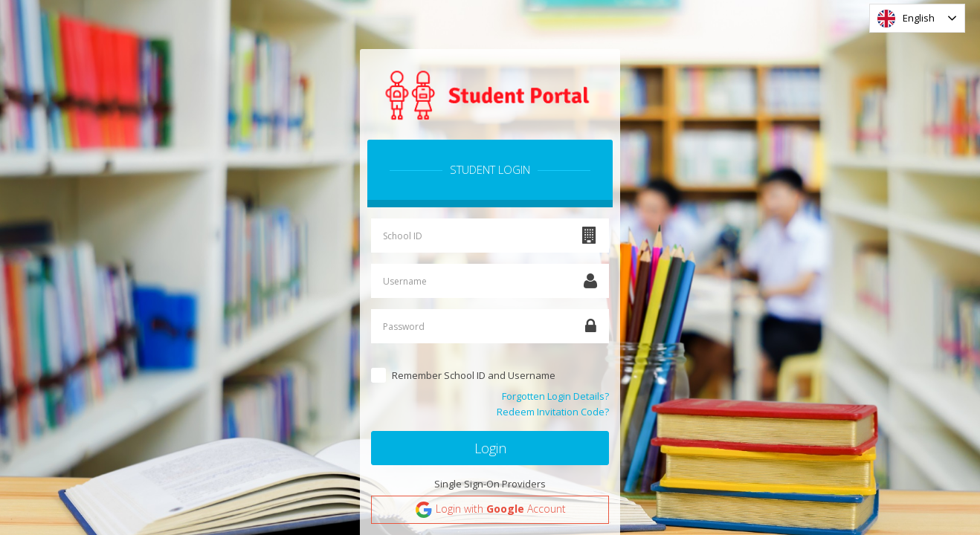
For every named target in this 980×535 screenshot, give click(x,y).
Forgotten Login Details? (555, 396)
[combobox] (917, 18)
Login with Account (490, 510)
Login (490, 448)
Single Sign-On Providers (490, 484)
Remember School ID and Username (474, 375)
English (906, 19)
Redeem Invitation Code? (553, 412)
